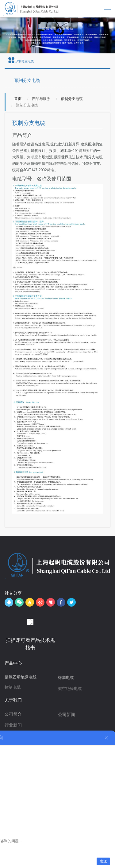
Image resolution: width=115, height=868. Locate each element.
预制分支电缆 (71, 99)
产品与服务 (41, 99)
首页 (18, 99)
